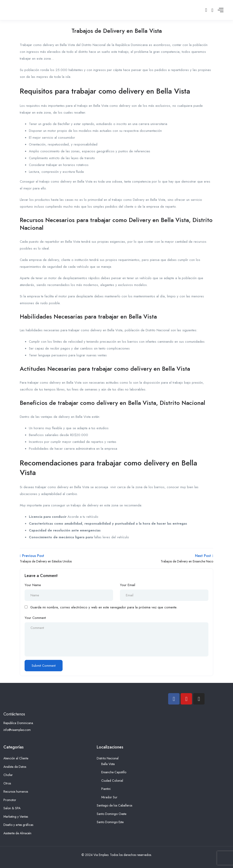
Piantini (106, 789)
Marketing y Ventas (16, 817)
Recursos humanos (16, 791)
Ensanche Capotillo (114, 772)
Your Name (33, 585)
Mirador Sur (109, 797)
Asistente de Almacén (17, 833)
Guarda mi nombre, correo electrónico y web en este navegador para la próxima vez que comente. (104, 607)
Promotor (10, 800)
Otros (7, 783)
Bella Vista (108, 764)
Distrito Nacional (108, 758)
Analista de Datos (15, 767)
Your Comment (35, 618)
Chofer (8, 775)
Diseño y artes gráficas (18, 825)
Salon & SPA (12, 808)
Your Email (128, 585)
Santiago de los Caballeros (114, 805)
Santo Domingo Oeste (111, 814)
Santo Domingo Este (110, 822)
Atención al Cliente (16, 758)
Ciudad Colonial (112, 781)
